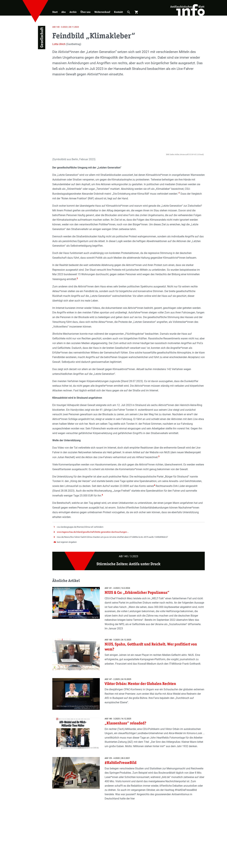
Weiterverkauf (102, 12)
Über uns (85, 12)
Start (55, 12)
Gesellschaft (42, 38)
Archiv (73, 12)
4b (55, 542)
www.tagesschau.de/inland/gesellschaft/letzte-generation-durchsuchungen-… (93, 532)
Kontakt (118, 12)
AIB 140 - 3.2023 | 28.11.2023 (66, 27)
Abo (64, 12)
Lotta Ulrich (59, 44)
